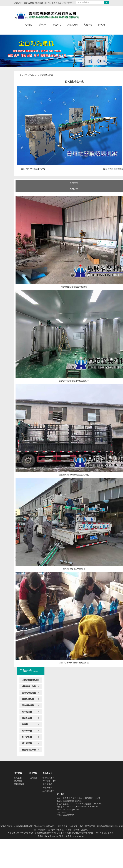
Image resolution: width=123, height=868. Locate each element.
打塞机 (25, 724)
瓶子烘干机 (27, 731)
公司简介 (18, 778)
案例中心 (88, 25)
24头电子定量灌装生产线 (34, 169)
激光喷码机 (27, 743)
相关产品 (74, 189)
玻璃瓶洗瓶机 (28, 699)
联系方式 (18, 781)
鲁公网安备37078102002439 (73, 836)
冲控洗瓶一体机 (29, 686)
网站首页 (29, 25)
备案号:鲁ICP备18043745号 (49, 836)
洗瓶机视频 (19, 784)
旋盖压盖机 (27, 718)
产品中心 (57, 25)
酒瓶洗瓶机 (47, 788)
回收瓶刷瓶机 (28, 705)
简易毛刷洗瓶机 (29, 693)
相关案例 (74, 183)
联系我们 (102, 25)
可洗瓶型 (33, 778)
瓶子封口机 (27, 712)
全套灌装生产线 (46, 75)
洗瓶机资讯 (73, 25)
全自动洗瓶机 (48, 778)
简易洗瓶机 (47, 784)
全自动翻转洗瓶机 (30, 680)
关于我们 (43, 25)
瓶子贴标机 (27, 737)
